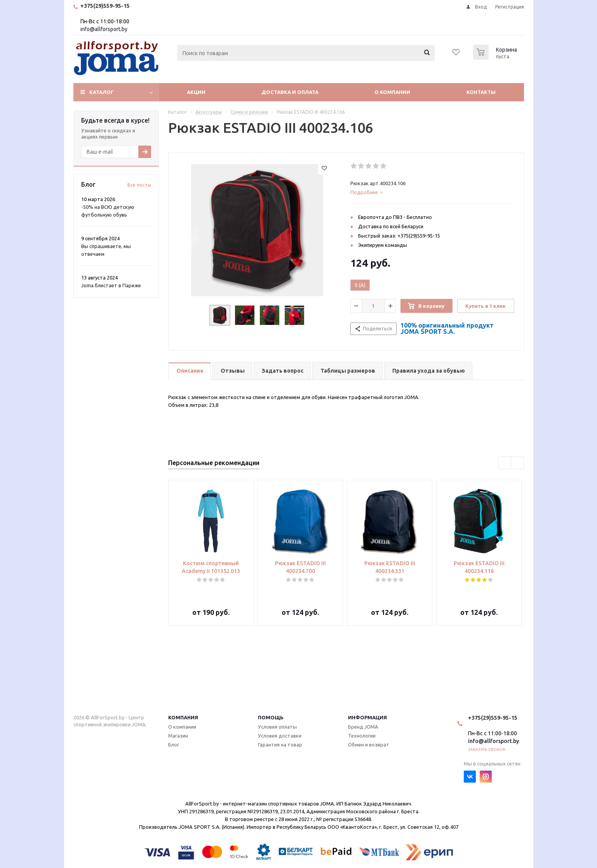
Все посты (139, 185)
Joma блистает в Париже (111, 285)
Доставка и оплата (290, 92)
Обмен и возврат (369, 745)
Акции (196, 92)
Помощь (271, 717)
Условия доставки (280, 736)
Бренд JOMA (363, 727)
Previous (505, 463)
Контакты (481, 92)
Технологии (362, 736)
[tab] (433, 192)
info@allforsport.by (104, 29)
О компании (392, 92)
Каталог (102, 92)
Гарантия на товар (280, 745)
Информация (367, 717)
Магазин (178, 736)
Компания (183, 717)
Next (518, 463)
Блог (174, 745)
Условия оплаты (277, 727)
